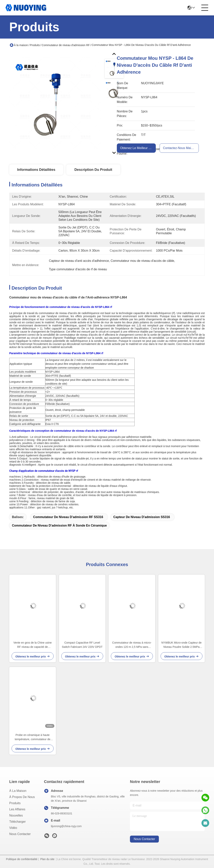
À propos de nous (22, 797)
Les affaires (17, 809)
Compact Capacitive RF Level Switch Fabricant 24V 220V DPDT (82, 645)
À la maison (21, 45)
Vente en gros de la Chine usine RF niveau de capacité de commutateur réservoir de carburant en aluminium (33, 645)
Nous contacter (20, 834)
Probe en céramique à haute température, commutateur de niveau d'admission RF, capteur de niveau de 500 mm (33, 737)
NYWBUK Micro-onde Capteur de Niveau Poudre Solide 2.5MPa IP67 (182, 645)
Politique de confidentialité (22, 859)
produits (15, 803)
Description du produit (93, 170)
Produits (35, 45)
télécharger (17, 822)
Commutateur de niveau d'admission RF (66, 45)
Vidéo (13, 828)
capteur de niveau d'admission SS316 (142, 517)
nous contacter (144, 839)
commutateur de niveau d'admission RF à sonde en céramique (59, 525)
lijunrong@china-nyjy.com (66, 826)
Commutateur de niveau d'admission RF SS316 (68, 517)
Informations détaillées (36, 170)
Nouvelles (16, 815)
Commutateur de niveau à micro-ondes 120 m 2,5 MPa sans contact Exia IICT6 (132, 645)
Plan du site (47, 859)
